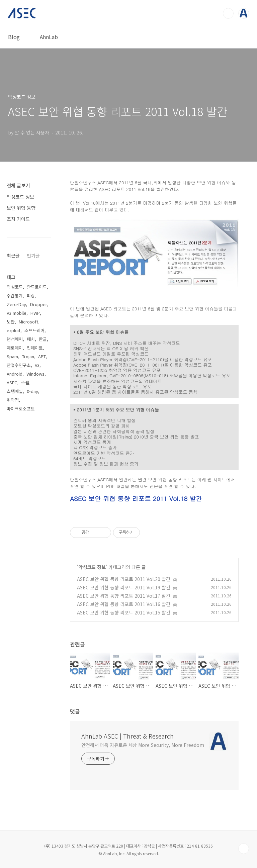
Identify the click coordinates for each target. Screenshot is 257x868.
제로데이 (15, 348)
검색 (228, 13)
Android (15, 374)
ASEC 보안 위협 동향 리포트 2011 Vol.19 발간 (124, 587)
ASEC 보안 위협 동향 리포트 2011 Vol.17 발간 (124, 596)
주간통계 (15, 296)
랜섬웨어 (15, 339)
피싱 (31, 296)
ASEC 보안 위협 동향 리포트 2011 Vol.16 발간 (124, 604)
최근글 (13, 256)
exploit (14, 330)
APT (42, 356)
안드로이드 (37, 287)
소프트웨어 (34, 330)
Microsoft (28, 322)
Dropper (39, 304)
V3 (37, 365)
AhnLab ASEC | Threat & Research (127, 736)
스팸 (25, 382)
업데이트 (35, 348)
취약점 (13, 400)
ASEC (12, 382)
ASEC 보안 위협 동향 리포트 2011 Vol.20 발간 (124, 579)
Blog (14, 37)
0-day (32, 391)
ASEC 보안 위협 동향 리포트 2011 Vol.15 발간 (124, 612)
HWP (35, 313)
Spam (12, 356)
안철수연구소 (19, 365)
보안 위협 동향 (21, 208)
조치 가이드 (18, 219)
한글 (43, 339)
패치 (31, 339)
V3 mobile (17, 313)
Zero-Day (16, 304)
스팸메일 (15, 391)
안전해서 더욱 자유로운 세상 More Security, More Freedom (143, 745)
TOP (244, 849)
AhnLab (49, 37)
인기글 (33, 256)
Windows (35, 374)
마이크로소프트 (21, 409)
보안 (11, 322)
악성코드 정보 (92, 567)
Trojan (28, 356)
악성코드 (15, 287)
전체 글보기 (18, 185)
